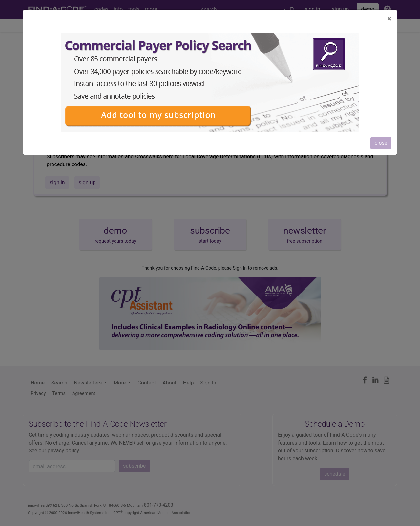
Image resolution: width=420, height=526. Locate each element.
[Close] (389, 19)
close (381, 143)
